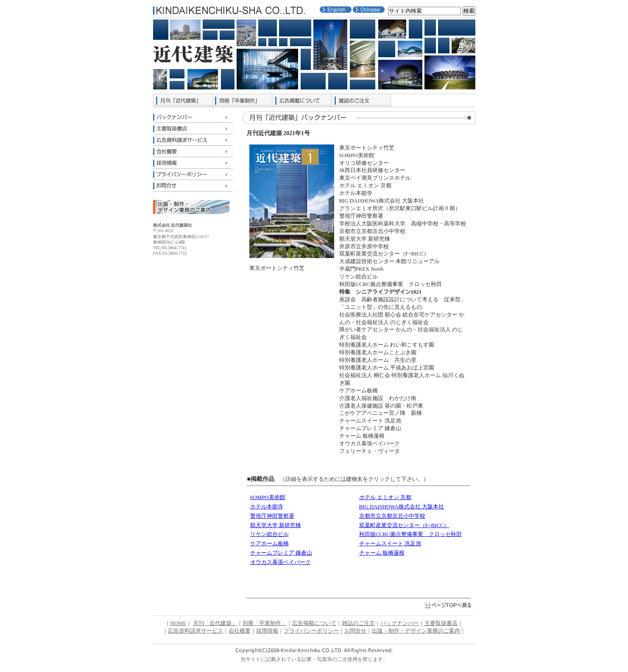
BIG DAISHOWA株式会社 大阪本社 (402, 507)
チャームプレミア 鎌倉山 (281, 553)
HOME (179, 623)
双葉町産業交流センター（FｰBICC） (404, 525)
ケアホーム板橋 (269, 544)
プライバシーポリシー (193, 174)
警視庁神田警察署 (272, 516)
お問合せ (193, 186)
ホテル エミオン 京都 (385, 497)
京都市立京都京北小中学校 (392, 516)
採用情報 (193, 163)
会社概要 (193, 151)
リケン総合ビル (269, 534)
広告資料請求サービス (193, 140)
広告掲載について (302, 100)
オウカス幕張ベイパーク (281, 562)
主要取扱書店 (193, 129)
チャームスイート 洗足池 (390, 544)
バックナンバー (193, 117)
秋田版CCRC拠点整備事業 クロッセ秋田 (410, 534)
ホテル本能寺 (267, 507)
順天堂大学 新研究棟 (276, 525)
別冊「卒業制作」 (243, 100)
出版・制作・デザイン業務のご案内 (416, 631)
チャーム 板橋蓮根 (382, 553)
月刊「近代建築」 (183, 100)
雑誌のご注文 (361, 100)
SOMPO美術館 (268, 497)
